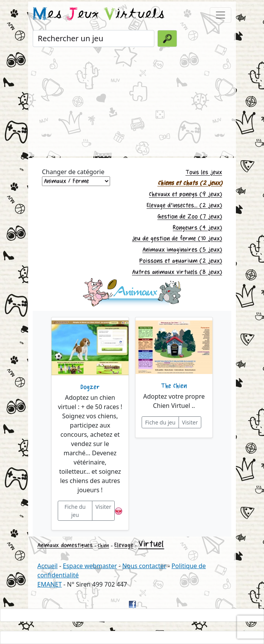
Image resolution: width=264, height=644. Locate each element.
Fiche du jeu (75, 511)
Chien (103, 546)
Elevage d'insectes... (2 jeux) (184, 205)
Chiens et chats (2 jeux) (190, 183)
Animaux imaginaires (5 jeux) (182, 250)
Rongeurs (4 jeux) (197, 228)
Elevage (124, 545)
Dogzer (90, 387)
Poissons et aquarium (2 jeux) (181, 261)
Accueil (48, 566)
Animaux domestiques (65, 545)
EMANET (50, 584)
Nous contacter (144, 566)
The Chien (174, 386)
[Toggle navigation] (221, 15)
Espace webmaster (90, 566)
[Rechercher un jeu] (94, 39)
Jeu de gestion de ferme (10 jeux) (177, 239)
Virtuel (151, 544)
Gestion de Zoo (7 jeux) (190, 217)
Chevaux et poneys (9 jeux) (185, 194)
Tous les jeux (204, 172)
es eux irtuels (99, 15)
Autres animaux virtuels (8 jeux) (177, 272)
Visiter (103, 507)
